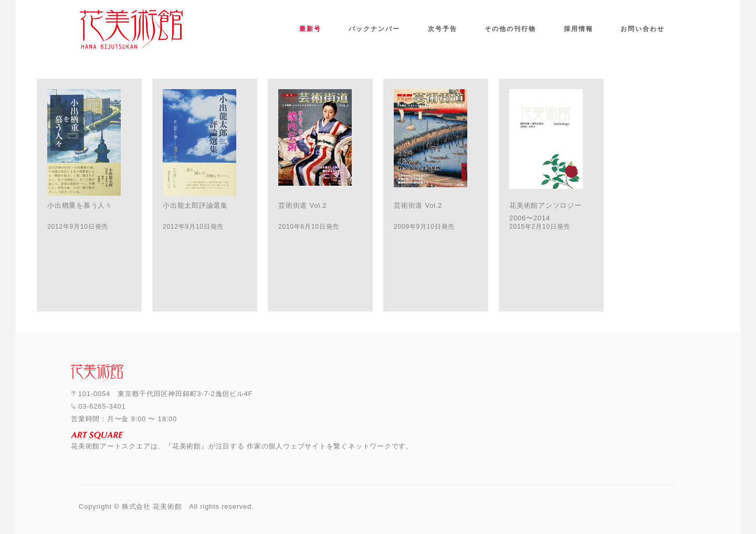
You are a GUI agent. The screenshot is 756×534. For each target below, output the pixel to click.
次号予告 (443, 29)
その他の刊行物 (510, 29)
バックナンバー (374, 29)
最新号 (310, 29)
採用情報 (579, 29)
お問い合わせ (643, 29)
